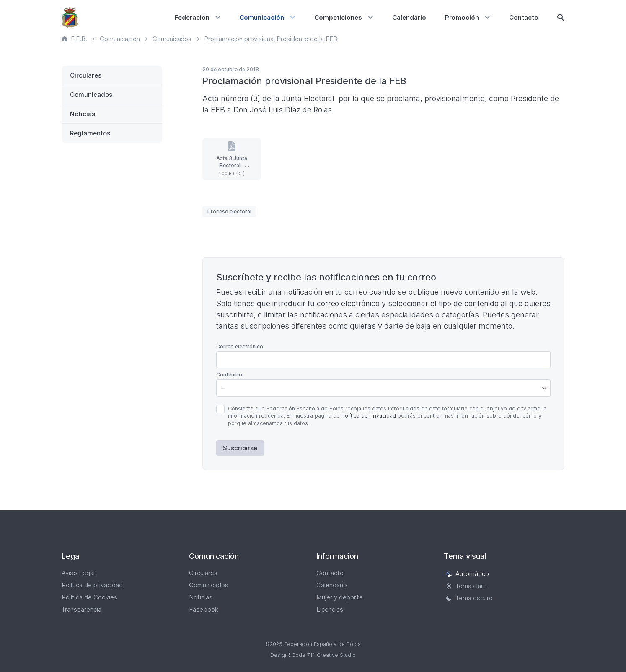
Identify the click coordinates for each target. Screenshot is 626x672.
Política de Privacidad (369, 416)
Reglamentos (90, 133)
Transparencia (81, 609)
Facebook (204, 609)
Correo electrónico (240, 346)
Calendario (409, 17)
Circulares (86, 75)
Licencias (330, 609)
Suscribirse (240, 448)
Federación (192, 17)
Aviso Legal (78, 573)
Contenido (229, 375)
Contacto (524, 17)
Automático (467, 574)
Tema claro (466, 586)
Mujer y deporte (340, 597)
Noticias (83, 114)
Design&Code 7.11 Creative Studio (313, 655)
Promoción (462, 17)
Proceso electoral (229, 211)
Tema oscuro (469, 598)
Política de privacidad (92, 585)
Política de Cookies (89, 597)
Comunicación (262, 17)
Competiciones (338, 17)
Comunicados (91, 95)
